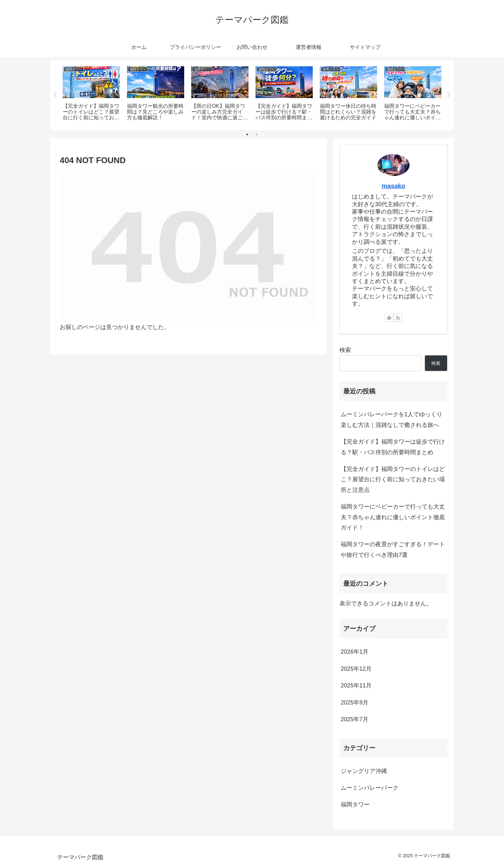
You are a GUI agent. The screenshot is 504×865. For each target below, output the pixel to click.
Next (449, 95)
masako (393, 186)
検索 (345, 350)
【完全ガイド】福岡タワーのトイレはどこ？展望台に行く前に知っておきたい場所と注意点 (393, 479)
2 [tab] (257, 134)
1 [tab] (247, 134)
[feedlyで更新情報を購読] (389, 317)
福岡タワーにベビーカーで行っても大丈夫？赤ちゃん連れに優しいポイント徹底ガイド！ (393, 517)
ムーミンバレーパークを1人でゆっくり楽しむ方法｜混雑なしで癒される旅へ (392, 419)
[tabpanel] (91, 94)
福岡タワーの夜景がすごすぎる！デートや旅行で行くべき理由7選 (393, 549)
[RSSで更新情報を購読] (398, 317)
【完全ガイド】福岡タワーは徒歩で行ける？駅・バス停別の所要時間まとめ (393, 447)
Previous (55, 95)
